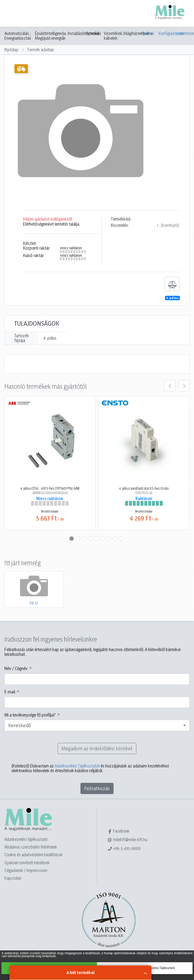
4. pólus (172, 298)
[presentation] (170, 386)
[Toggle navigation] (13, 14)
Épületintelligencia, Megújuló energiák (51, 36)
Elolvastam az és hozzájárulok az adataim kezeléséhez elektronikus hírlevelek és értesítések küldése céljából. (90, 768)
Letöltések (183, 33)
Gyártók (147, 33)
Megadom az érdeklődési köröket (97, 748)
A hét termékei (81, 972)
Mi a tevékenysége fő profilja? (30, 715)
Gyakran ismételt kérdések (27, 863)
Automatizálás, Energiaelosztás (18, 36)
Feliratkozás (97, 788)
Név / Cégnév (16, 669)
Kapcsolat (13, 878)
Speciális (94, 33)
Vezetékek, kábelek (113, 36)
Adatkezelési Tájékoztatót (77, 766)
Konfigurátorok (165, 33)
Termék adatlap (41, 50)
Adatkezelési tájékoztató (26, 839)
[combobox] (97, 725)
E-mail (10, 692)
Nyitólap (12, 50)
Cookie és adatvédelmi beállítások (34, 855)
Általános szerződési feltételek (31, 847)
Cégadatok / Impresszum (26, 870)
